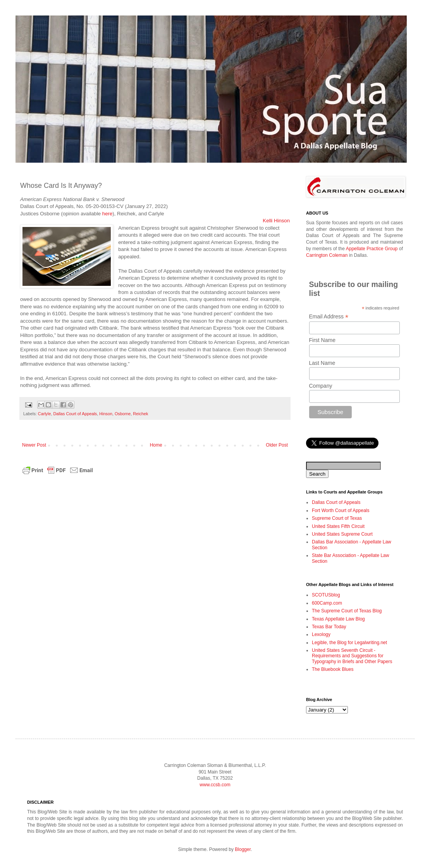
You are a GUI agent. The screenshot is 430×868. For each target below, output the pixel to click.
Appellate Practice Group (372, 249)
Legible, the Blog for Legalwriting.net (349, 643)
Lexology (321, 634)
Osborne (123, 414)
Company (321, 386)
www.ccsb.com (215, 785)
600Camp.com (327, 603)
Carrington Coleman (327, 255)
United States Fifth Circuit (338, 526)
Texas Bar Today (329, 627)
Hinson (106, 414)
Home (156, 445)
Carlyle (45, 414)
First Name (322, 340)
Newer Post (34, 445)
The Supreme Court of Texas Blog (347, 611)
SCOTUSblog (326, 595)
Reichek (140, 414)
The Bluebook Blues (333, 669)
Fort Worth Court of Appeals (341, 510)
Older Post (277, 445)
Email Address (329, 317)
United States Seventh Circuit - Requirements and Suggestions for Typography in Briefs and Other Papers (352, 656)
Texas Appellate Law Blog (338, 619)
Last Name (322, 363)
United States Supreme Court (342, 534)
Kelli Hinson (276, 221)
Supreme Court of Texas (337, 518)
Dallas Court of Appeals (75, 414)
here (107, 214)
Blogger (243, 849)
